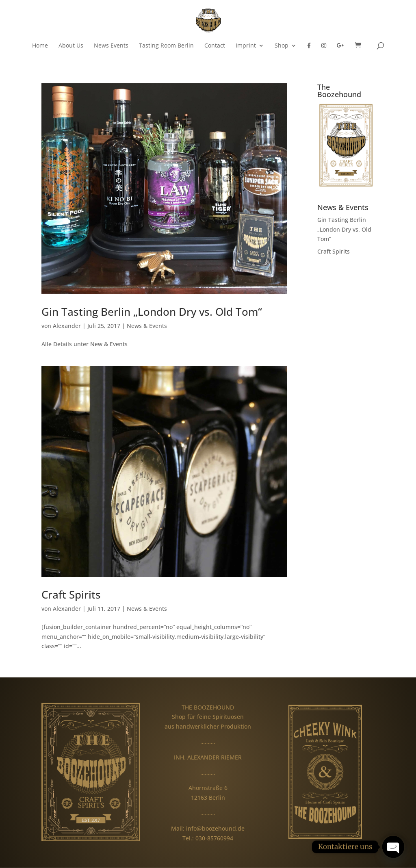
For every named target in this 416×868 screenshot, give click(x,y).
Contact (215, 46)
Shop (282, 46)
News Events (111, 46)
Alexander (67, 326)
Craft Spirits (71, 595)
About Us (71, 46)
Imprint (246, 46)
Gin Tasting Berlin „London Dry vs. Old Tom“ (152, 312)
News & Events (147, 326)
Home (40, 46)
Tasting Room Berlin (166, 46)
